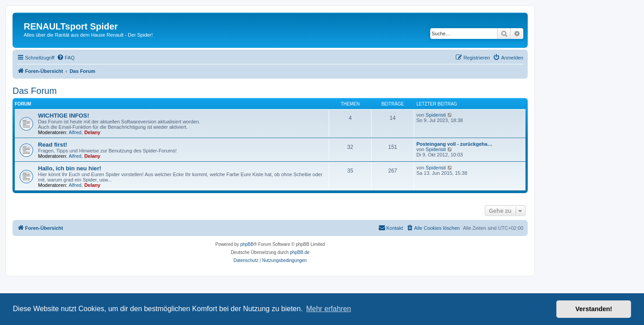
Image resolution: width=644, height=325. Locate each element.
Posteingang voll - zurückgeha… (454, 144)
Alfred (75, 132)
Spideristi (436, 115)
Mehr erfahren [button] (328, 309)
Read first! (53, 145)
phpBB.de (300, 252)
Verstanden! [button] (594, 309)
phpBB (247, 244)
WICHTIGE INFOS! (64, 116)
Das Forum (35, 91)
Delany (92, 132)
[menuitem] (66, 58)
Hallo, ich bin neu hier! (70, 168)
